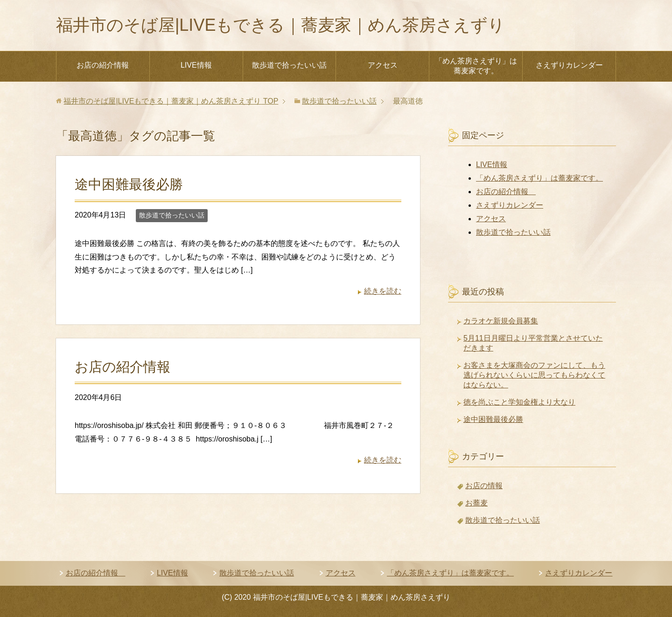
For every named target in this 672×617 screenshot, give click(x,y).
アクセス (383, 65)
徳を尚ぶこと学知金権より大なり (519, 402)
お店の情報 (484, 486)
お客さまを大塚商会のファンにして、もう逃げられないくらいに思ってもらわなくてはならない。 (534, 375)
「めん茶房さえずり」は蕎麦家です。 (476, 66)
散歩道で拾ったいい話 (289, 65)
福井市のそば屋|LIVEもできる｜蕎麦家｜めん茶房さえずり (280, 25)
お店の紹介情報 (106, 65)
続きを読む (383, 291)
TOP (171, 101)
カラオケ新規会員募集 (501, 321)
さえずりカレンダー (569, 65)
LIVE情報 (196, 65)
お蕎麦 (476, 503)
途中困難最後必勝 (129, 184)
